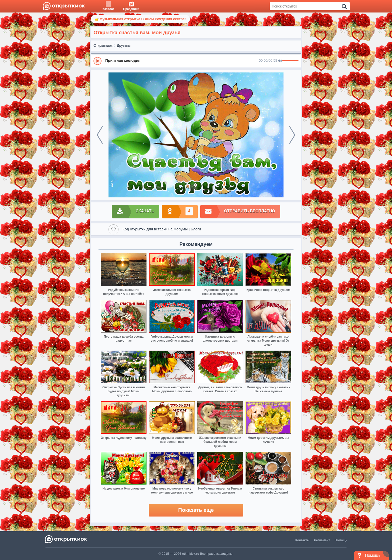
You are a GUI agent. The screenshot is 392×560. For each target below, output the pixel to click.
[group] (196, 61)
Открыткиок (103, 45)
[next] (292, 135)
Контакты (302, 540)
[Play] (97, 61)
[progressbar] (290, 61)
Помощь (341, 540)
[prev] (100, 135)
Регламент (322, 540)
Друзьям (124, 45)
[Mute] (280, 61)
